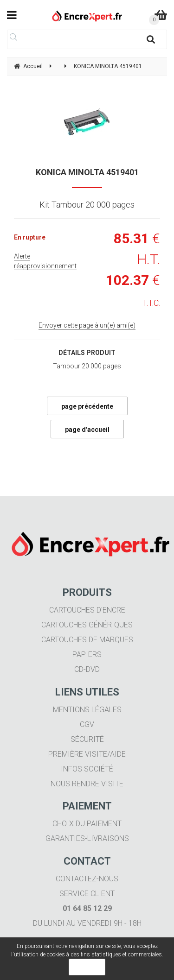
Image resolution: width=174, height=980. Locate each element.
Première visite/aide (87, 754)
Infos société (87, 769)
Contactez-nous (87, 879)
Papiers (87, 654)
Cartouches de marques (87, 640)
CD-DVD (87, 669)
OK (87, 967)
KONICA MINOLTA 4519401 (87, 172)
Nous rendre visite (87, 784)
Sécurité (87, 739)
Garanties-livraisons (87, 838)
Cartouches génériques (87, 625)
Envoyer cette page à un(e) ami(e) (87, 325)
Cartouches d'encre (87, 610)
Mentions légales (87, 710)
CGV (87, 724)
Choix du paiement (87, 824)
